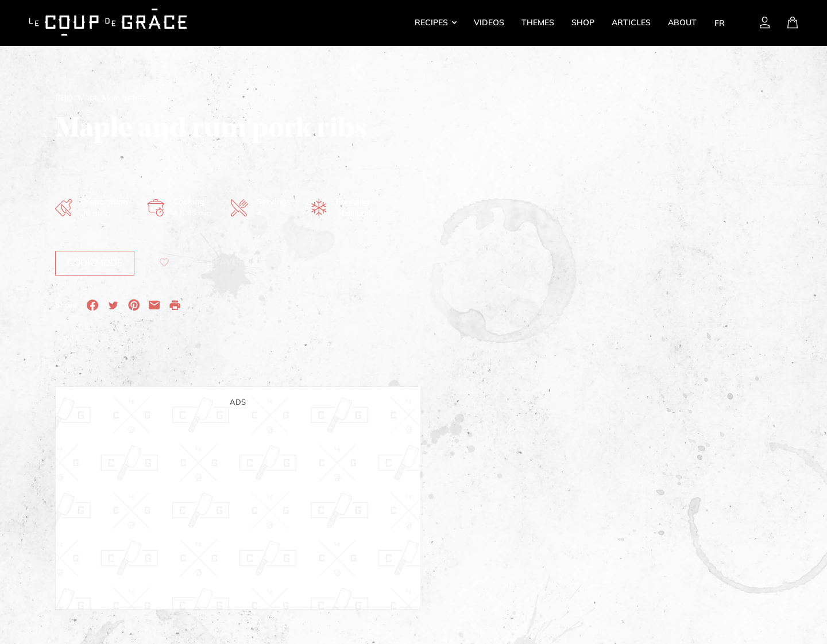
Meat (88, 98)
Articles (631, 22)
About (682, 22)
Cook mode (95, 262)
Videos (489, 22)
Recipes (431, 22)
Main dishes (124, 98)
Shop (583, 22)
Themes (538, 22)
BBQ (64, 98)
